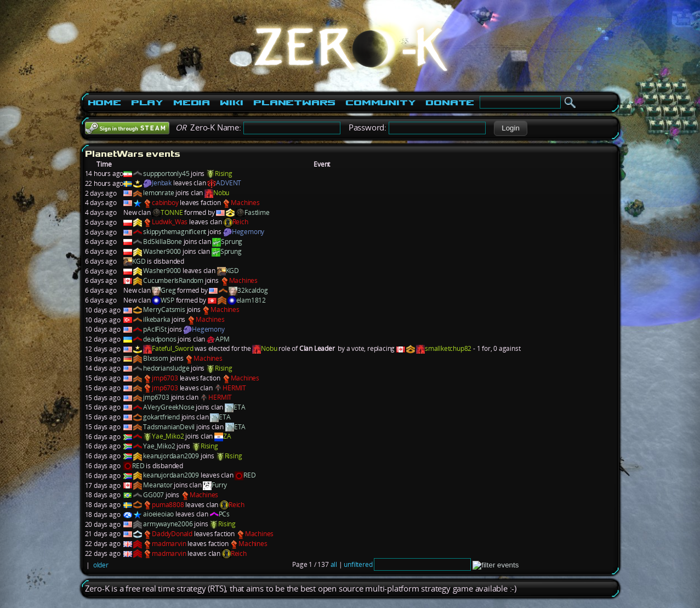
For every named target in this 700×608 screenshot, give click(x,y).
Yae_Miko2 (168, 436)
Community (380, 103)
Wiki (232, 103)
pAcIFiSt (155, 329)
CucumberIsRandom (173, 280)
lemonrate (158, 193)
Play (147, 103)
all (334, 564)
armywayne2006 (168, 524)
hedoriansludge (166, 368)
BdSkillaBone (163, 242)
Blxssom (156, 358)
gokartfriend (161, 417)
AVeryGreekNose (169, 407)
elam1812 (251, 300)
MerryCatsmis (164, 309)
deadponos (160, 339)
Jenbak (162, 183)
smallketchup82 (448, 348)
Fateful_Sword (172, 348)
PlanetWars (294, 103)
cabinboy (165, 203)
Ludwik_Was (170, 222)
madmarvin (169, 544)
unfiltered (358, 564)
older (101, 565)
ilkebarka (156, 319)
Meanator (158, 485)
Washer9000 (162, 251)
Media (192, 103)
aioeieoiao (158, 514)
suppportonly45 (166, 174)
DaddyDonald (172, 534)
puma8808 (168, 505)
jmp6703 (165, 378)
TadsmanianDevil (169, 427)
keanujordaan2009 (171, 456)
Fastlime (257, 212)
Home (104, 103)
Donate (450, 103)
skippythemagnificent (175, 232)
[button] (511, 128)
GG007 (153, 495)
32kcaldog (252, 290)
